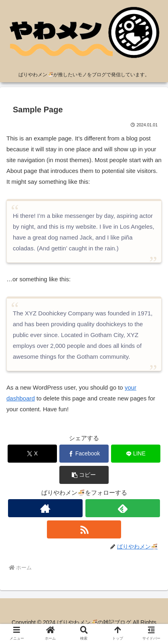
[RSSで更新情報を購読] (84, 529)
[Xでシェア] (32, 454)
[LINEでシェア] (136, 454)
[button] (84, 475)
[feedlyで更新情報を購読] (123, 508)
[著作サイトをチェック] (45, 508)
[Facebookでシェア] (84, 454)
